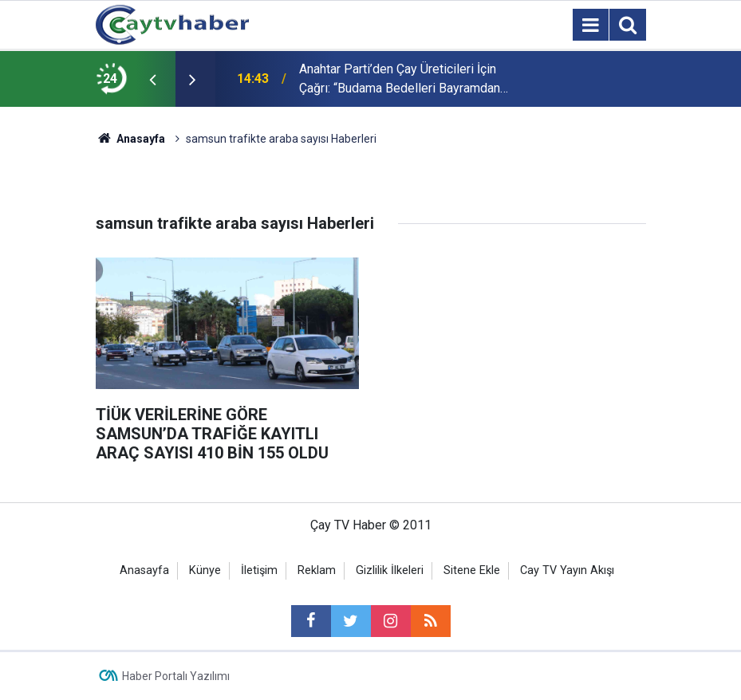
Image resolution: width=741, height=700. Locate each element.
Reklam (317, 570)
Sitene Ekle (472, 570)
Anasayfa (144, 570)
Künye (205, 570)
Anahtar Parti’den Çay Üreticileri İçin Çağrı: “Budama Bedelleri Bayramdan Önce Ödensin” (400, 80)
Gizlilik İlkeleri (390, 570)
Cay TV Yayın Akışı (567, 570)
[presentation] (153, 79)
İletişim (259, 570)
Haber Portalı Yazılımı (176, 676)
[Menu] (591, 26)
